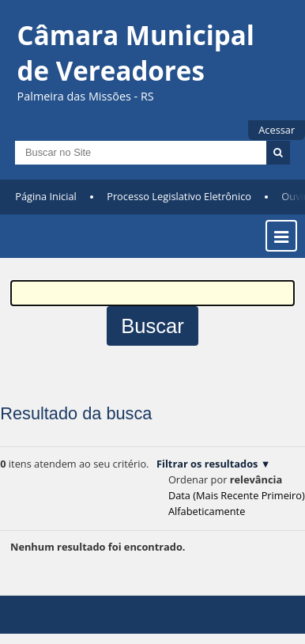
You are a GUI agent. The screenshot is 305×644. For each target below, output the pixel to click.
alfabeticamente (207, 511)
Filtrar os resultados (207, 464)
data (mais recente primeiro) (237, 495)
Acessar (277, 130)
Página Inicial (46, 196)
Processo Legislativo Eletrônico (179, 196)
